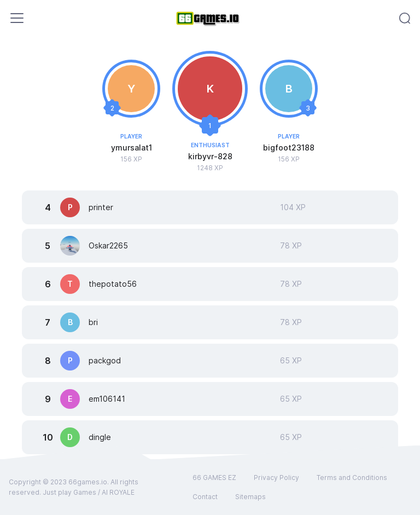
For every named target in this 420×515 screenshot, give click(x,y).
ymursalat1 (132, 147)
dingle (100, 437)
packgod (105, 360)
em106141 (107, 399)
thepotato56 (113, 284)
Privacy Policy (276, 478)
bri (93, 322)
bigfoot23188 (289, 147)
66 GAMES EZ (214, 478)
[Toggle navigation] (17, 18)
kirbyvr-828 (210, 156)
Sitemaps (250, 497)
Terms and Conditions (352, 478)
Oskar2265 (108, 245)
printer (101, 207)
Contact (205, 497)
